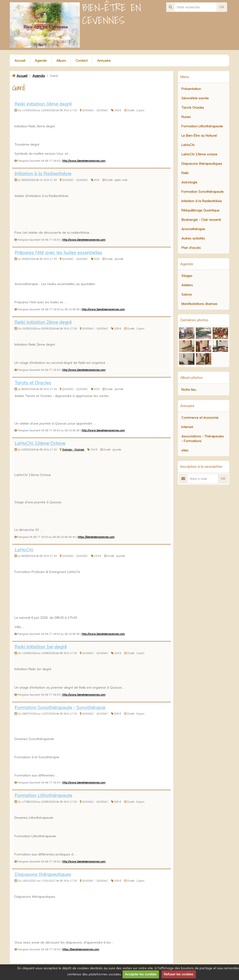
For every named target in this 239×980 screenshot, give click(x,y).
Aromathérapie (193, 229)
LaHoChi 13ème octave (199, 154)
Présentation (191, 89)
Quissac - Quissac (73, 450)
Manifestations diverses (199, 304)
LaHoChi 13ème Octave (40, 443)
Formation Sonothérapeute (202, 192)
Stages (187, 276)
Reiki (185, 173)
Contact (82, 61)
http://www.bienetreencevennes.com (84, 161)
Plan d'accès (191, 248)
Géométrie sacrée (195, 98)
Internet (187, 427)
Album (62, 61)
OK (222, 7)
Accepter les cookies (141, 974)
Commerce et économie (200, 418)
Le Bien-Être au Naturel (199, 136)
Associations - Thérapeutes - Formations (203, 439)
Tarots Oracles (193, 107)
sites (185, 450)
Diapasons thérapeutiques (43, 874)
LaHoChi (24, 550)
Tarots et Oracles (33, 383)
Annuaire (105, 61)
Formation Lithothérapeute (43, 795)
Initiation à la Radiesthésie (43, 173)
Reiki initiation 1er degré (41, 647)
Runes (186, 117)
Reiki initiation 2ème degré (43, 322)
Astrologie (189, 182)
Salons (187, 294)
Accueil (20, 61)
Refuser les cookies (179, 974)
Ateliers (187, 285)
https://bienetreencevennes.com (96, 537)
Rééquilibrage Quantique (200, 210)
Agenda (41, 61)
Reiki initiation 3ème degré (43, 104)
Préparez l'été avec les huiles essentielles (58, 252)
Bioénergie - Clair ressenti (201, 220)
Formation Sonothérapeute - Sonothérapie (60, 707)
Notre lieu (189, 390)
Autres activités (193, 238)
